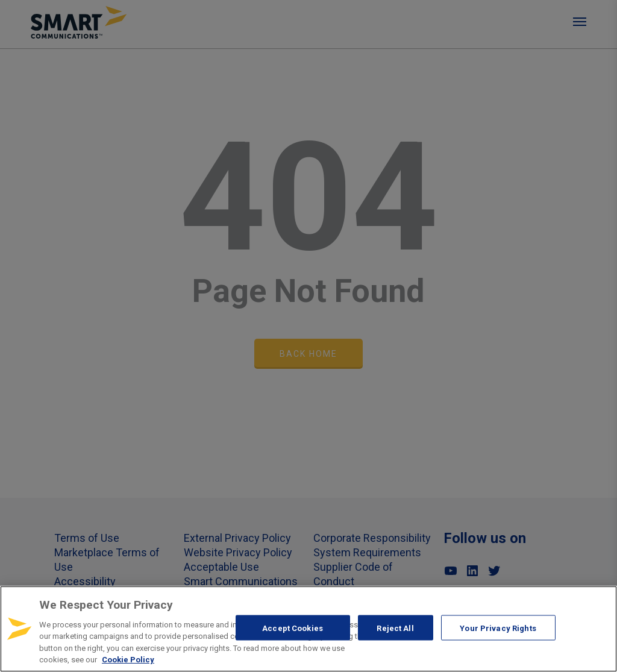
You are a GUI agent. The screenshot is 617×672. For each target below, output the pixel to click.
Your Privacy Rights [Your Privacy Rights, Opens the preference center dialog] (498, 628)
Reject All (395, 628)
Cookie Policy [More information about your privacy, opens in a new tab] (128, 660)
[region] (308, 629)
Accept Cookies (293, 628)
